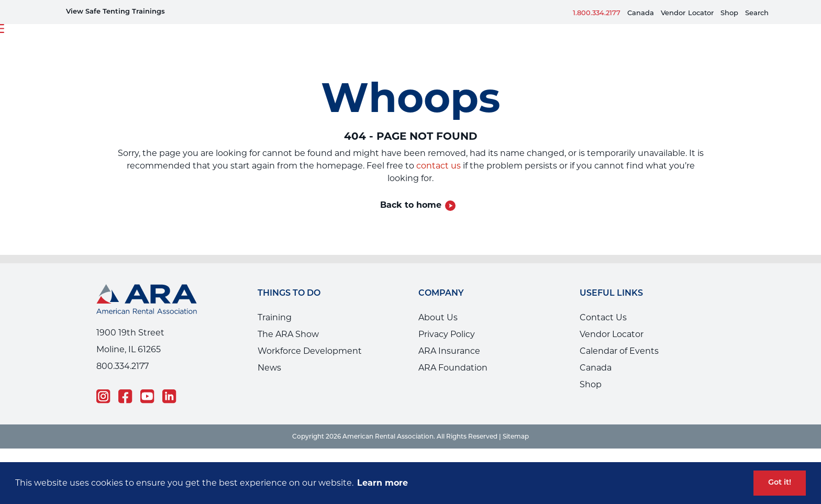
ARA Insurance (449, 351)
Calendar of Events (619, 351)
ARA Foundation (453, 368)
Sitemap (516, 436)
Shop (729, 13)
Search (757, 13)
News (269, 368)
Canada (641, 13)
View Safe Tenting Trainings (115, 12)
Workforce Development (310, 351)
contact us (439, 166)
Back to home (411, 205)
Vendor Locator (612, 334)
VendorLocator (687, 13)
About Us (438, 317)
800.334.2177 (123, 366)
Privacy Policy (447, 334)
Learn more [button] (382, 483)
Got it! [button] (780, 483)
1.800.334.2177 (597, 13)
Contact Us (603, 317)
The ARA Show (288, 334)
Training (275, 317)
